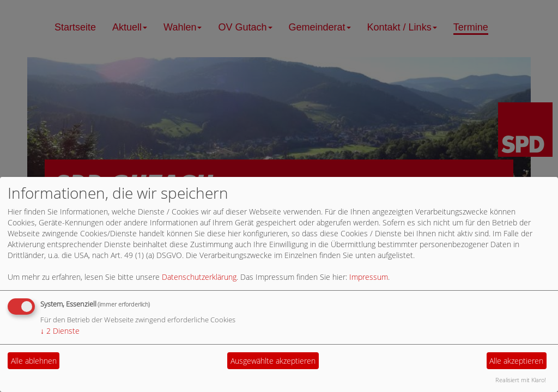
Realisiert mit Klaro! (521, 380)
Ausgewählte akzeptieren (273, 361)
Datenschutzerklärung (199, 277)
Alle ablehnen (34, 361)
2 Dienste (60, 331)
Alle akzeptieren (516, 361)
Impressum (369, 277)
